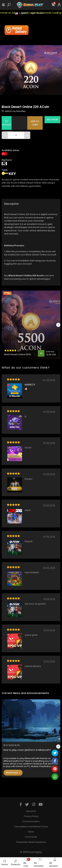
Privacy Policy (31, 816)
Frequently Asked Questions (31, 842)
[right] (58, 325)
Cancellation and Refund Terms (31, 827)
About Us (31, 811)
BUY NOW (52, 120)
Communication (31, 821)
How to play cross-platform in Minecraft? (27, 750)
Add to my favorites (14, 111)
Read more (13, 773)
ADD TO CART (35, 123)
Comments (31, 837)
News (31, 832)
